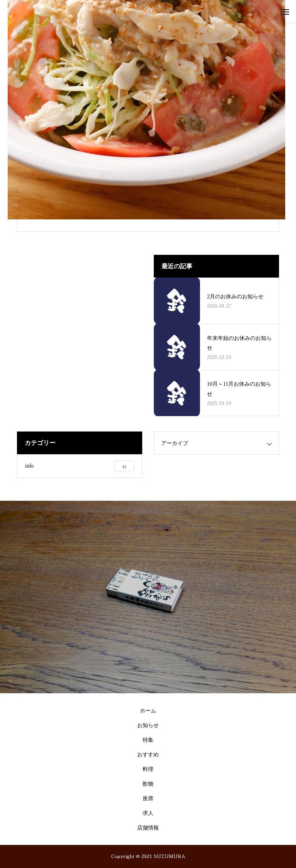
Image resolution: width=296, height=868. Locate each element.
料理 (148, 769)
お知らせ (148, 725)
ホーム (148, 711)
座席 (148, 799)
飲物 (148, 784)
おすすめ (148, 755)
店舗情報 (148, 828)
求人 (148, 813)
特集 (148, 740)
